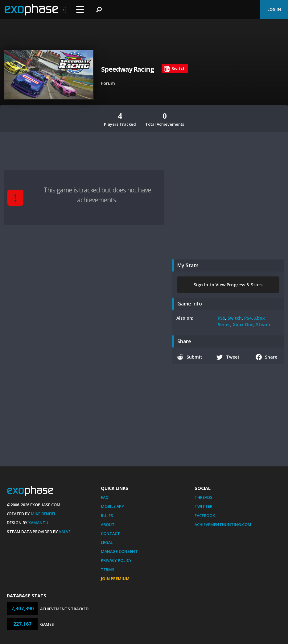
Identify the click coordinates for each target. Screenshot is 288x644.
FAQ (105, 497)
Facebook (205, 516)
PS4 (248, 318)
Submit (190, 357)
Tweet (228, 357)
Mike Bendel (43, 514)
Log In (274, 9)
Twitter (204, 506)
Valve (65, 532)
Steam (263, 324)
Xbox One (243, 324)
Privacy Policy (116, 560)
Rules (107, 516)
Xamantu (38, 523)
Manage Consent (119, 551)
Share (267, 357)
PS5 (221, 318)
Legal (107, 542)
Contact (110, 533)
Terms (108, 570)
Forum (108, 83)
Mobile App (112, 506)
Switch (235, 318)
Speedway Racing (128, 69)
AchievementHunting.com (223, 524)
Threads (204, 497)
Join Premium (115, 579)
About (108, 524)
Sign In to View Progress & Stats (228, 285)
